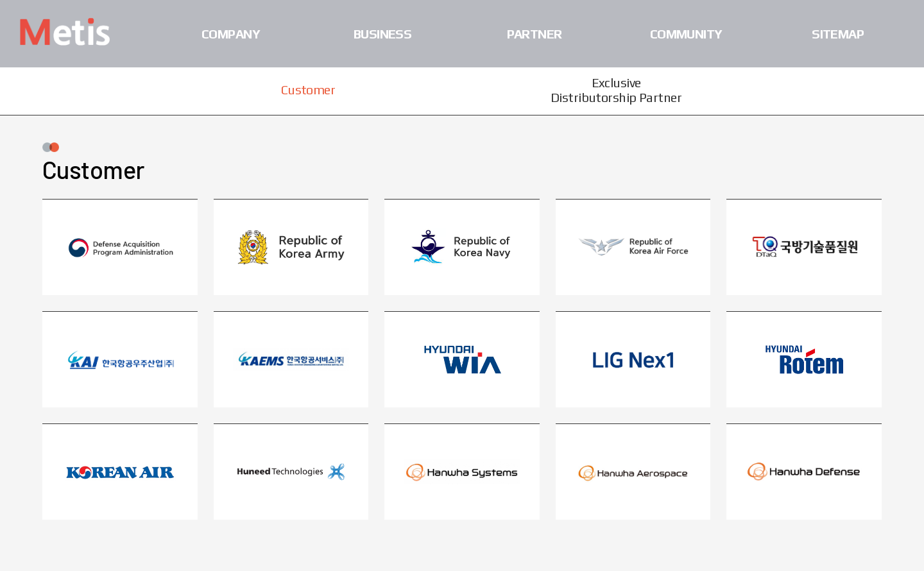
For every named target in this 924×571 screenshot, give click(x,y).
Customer (308, 89)
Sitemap (838, 34)
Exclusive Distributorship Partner (616, 90)
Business (383, 34)
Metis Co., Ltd (65, 32)
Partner (535, 34)
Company (231, 34)
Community (686, 34)
